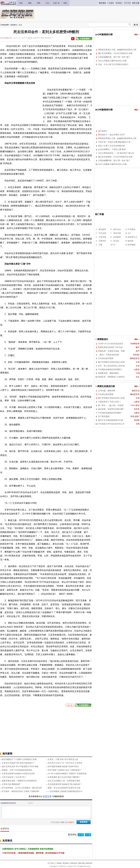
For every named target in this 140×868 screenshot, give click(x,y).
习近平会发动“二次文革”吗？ (14, 777)
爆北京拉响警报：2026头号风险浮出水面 (115, 53)
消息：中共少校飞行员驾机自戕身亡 (113, 64)
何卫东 (116, 241)
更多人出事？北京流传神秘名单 (111, 146)
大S (129, 233)
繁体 (104, 3)
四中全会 (117, 229)
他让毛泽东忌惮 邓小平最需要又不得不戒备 (20, 767)
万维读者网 (5, 25)
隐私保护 (89, 863)
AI (114, 245)
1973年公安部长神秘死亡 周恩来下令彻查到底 (67, 774)
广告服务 (58, 863)
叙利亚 (131, 241)
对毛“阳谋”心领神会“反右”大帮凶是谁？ (65, 770)
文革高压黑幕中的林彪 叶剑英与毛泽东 (18, 774)
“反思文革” (47, 796)
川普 (100, 245)
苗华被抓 (132, 245)
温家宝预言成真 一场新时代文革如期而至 (19, 781)
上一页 (81, 835)
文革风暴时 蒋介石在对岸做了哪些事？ (64, 777)
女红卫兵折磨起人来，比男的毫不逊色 (64, 781)
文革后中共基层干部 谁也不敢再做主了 (18, 763)
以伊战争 (117, 237)
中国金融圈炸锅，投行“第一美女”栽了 (114, 57)
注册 (138, 3)
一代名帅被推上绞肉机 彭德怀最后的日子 (65, 791)
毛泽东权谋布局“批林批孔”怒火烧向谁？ (65, 784)
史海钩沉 (14, 25)
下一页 (88, 835)
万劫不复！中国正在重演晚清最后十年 (114, 142)
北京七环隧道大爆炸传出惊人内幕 (112, 61)
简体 (100, 3)
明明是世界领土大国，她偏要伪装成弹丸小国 (117, 50)
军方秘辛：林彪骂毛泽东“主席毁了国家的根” (21, 791)
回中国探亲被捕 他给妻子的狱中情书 (63, 767)
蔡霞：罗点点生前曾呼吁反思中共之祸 (64, 788)
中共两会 (132, 229)
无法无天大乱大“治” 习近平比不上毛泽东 (65, 763)
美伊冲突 (117, 233)
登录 (134, 3)
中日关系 (102, 233)
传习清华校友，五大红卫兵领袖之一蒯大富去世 (22, 788)
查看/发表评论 (46, 38)
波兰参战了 (103, 131)
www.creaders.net (6, 38)
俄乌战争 (102, 229)
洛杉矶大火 (133, 237)
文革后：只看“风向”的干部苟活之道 (63, 759)
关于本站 (51, 863)
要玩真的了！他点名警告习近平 (111, 135)
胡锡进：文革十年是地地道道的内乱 (17, 770)
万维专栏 (102, 241)
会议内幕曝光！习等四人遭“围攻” (112, 149)
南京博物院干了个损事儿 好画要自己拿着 (19, 759)
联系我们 (66, 863)
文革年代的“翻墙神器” (11, 784)
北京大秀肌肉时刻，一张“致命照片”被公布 (116, 153)
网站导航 (82, 863)
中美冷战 (102, 237)
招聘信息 (74, 863)
